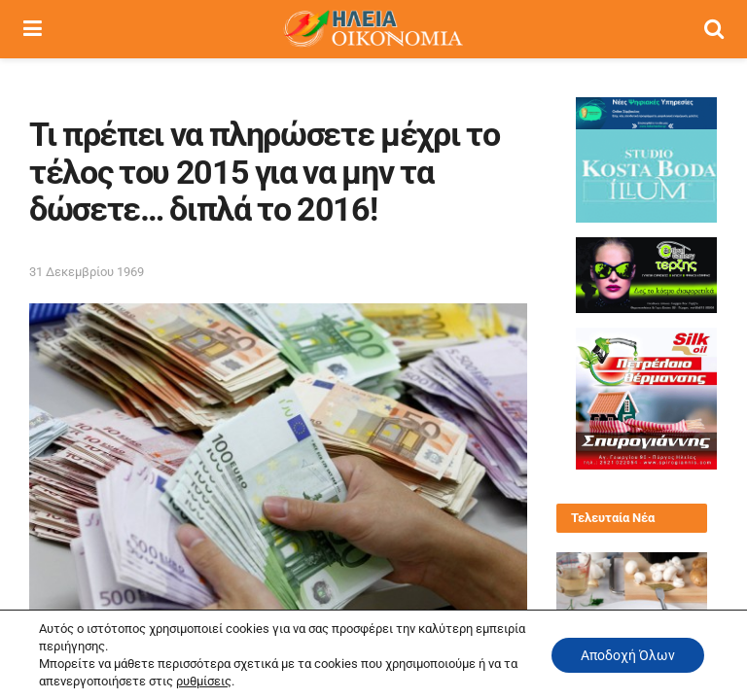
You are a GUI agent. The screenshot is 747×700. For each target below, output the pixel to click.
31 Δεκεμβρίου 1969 (87, 272)
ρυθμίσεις (204, 681)
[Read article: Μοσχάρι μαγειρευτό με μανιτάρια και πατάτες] (632, 590)
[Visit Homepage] (373, 29)
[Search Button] (714, 29)
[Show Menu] (33, 29)
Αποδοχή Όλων (628, 655)
